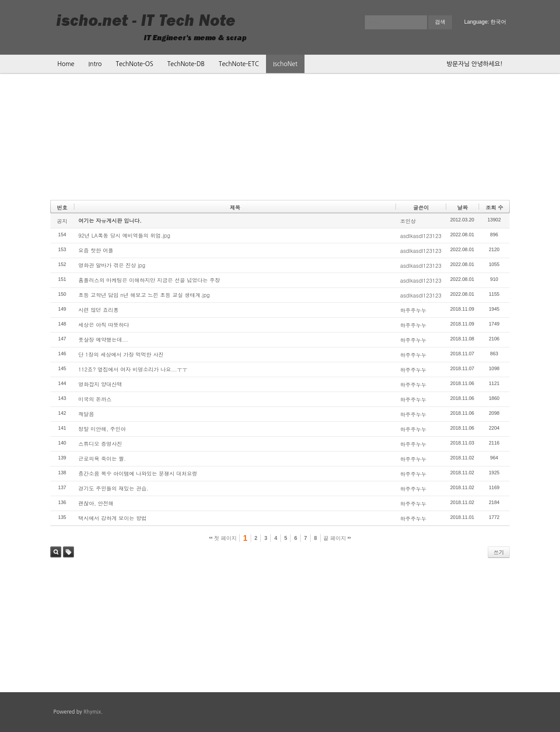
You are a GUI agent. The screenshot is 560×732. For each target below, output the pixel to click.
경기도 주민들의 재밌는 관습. (114, 488)
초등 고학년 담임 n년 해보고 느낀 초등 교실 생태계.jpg (144, 295)
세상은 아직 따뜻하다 (104, 324)
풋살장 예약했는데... (103, 339)
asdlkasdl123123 (420, 236)
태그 (68, 552)
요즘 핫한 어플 (96, 250)
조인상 (408, 221)
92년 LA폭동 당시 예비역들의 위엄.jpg (124, 235)
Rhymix (92, 712)
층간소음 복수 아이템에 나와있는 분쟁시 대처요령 (138, 473)
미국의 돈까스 (95, 399)
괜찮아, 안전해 (96, 503)
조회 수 (494, 207)
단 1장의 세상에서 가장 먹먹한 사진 (121, 354)
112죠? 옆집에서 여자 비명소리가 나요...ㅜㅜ (133, 369)
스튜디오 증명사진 (100, 443)
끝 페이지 (337, 538)
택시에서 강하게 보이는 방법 (112, 518)
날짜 (462, 207)
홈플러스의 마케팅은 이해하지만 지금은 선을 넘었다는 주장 (149, 280)
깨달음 (86, 414)
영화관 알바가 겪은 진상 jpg (112, 265)
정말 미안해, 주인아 (102, 429)
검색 (56, 552)
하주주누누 (413, 310)
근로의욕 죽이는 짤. (102, 458)
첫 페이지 (223, 538)
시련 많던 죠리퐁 (98, 310)
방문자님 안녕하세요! (475, 64)
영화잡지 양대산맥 (100, 384)
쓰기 (499, 552)
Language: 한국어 (485, 22)
